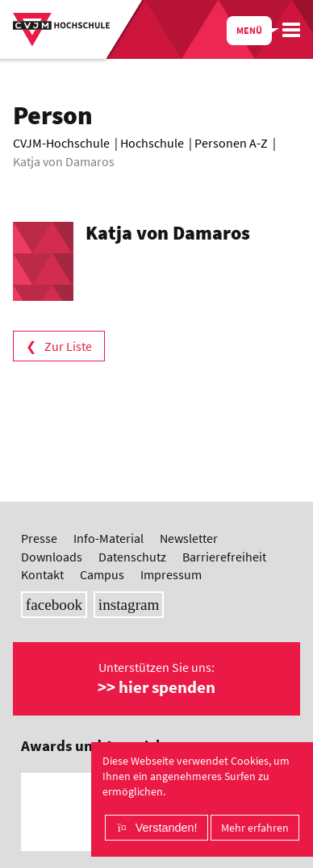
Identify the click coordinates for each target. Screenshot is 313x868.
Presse (39, 538)
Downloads (52, 557)
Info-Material (109, 538)
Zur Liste (68, 346)
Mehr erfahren (255, 828)
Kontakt (42, 574)
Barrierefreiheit (224, 557)
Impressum (171, 574)
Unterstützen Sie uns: (156, 678)
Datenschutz (132, 557)
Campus (102, 574)
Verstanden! (167, 828)
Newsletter (189, 538)
